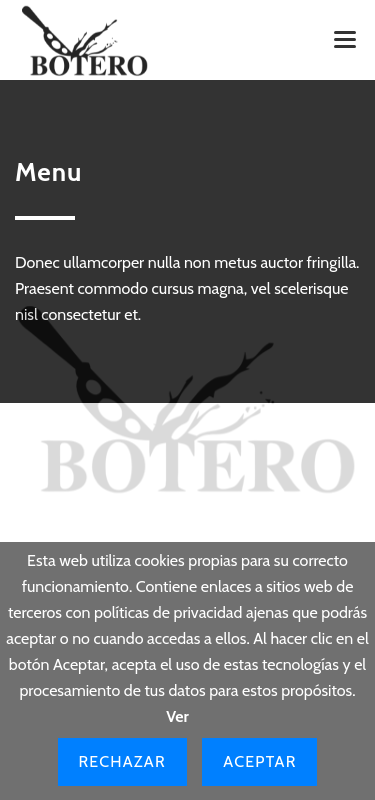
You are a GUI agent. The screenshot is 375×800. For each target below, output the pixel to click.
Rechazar (122, 761)
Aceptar (259, 761)
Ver (177, 716)
